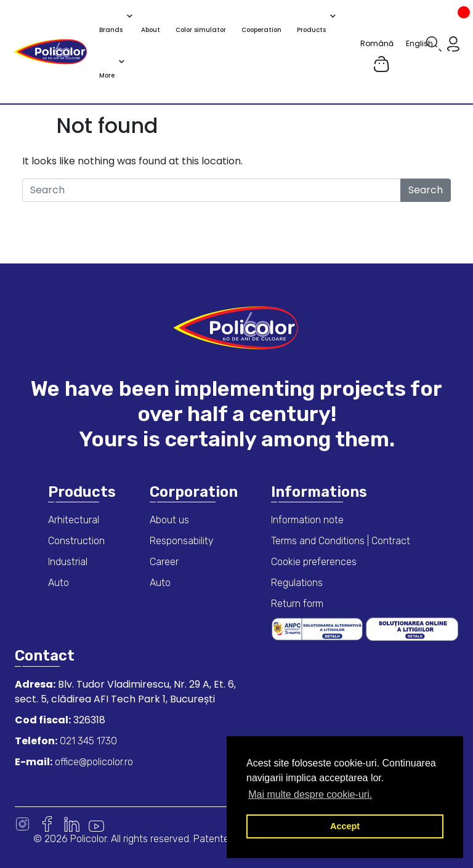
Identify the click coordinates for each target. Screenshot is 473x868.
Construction (76, 541)
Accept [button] (345, 826)
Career (164, 562)
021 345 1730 (87, 741)
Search (426, 190)
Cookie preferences (314, 562)
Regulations (297, 583)
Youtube (96, 824)
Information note (307, 520)
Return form (297, 604)
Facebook (47, 824)
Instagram (22, 824)
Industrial (68, 562)
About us (169, 520)
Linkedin (72, 824)
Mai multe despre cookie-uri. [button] (310, 794)
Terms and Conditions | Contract (341, 541)
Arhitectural (74, 520)
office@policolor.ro (93, 762)
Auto (59, 583)
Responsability (182, 541)
